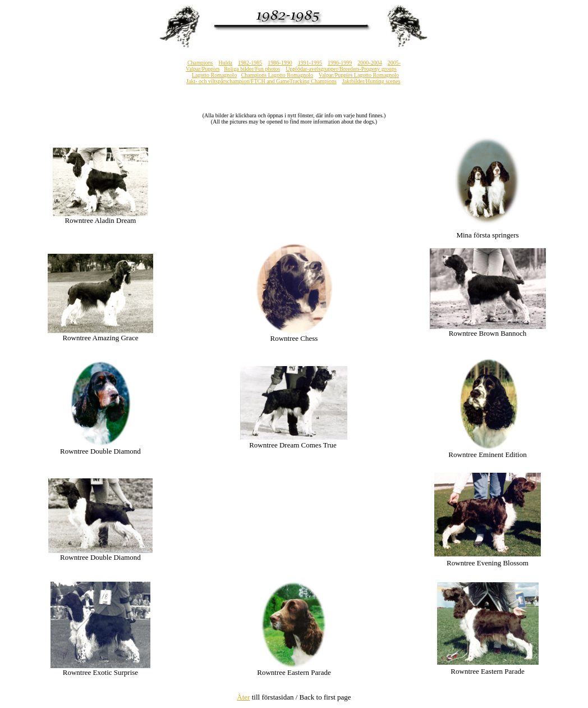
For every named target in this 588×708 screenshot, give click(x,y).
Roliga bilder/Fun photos (252, 69)
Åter (243, 697)
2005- (394, 63)
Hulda (226, 63)
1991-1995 (310, 63)
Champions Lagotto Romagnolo (277, 75)
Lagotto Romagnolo (214, 75)
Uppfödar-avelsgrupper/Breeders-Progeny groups (341, 69)
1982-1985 (250, 63)
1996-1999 (340, 63)
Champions (200, 63)
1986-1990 (280, 63)
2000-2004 (369, 63)
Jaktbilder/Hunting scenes (371, 81)
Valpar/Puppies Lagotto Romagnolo (359, 75)
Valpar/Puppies (203, 69)
